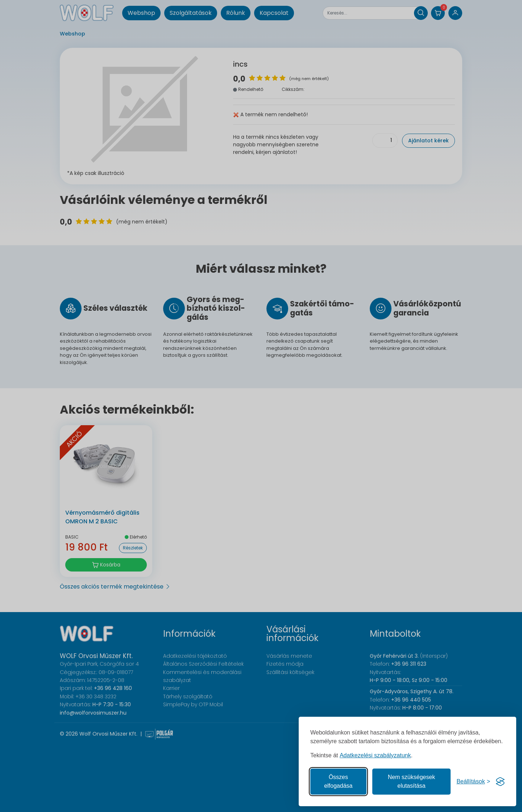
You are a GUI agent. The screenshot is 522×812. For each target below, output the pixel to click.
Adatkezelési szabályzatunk (375, 755)
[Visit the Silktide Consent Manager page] (500, 782)
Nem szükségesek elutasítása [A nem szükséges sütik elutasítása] (412, 781)
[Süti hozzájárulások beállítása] (473, 782)
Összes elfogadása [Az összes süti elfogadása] (338, 781)
